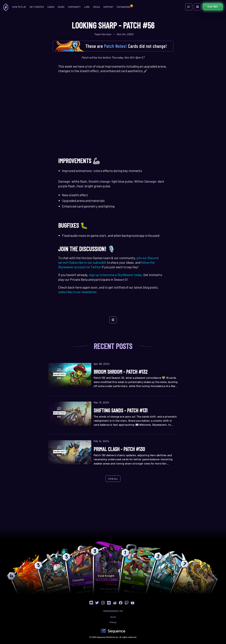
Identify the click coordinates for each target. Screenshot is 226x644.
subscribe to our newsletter (77, 292)
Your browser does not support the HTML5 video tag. (113, 124)
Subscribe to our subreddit (88, 262)
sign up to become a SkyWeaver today (115, 275)
